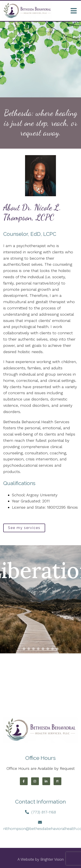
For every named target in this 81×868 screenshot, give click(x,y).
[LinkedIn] (46, 781)
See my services (24, 528)
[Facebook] (24, 781)
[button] (24, 649)
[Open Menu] (74, 11)
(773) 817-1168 (44, 812)
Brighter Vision (52, 859)
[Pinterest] (57, 781)
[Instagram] (35, 781)
